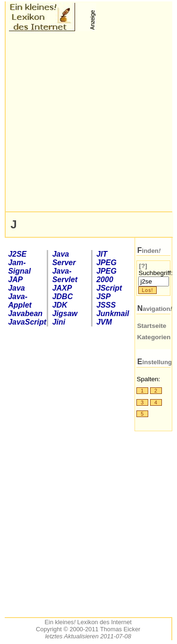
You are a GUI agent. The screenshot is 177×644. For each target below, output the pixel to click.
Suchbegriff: (155, 273)
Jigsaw (65, 314)
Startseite (152, 326)
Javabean (25, 314)
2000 (106, 275)
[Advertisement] (88, 121)
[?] (143, 266)
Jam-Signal (19, 267)
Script (109, 288)
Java (17, 288)
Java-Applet (20, 301)
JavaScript (25, 322)
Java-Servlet (65, 275)
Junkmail (113, 314)
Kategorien (154, 337)
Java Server (64, 258)
